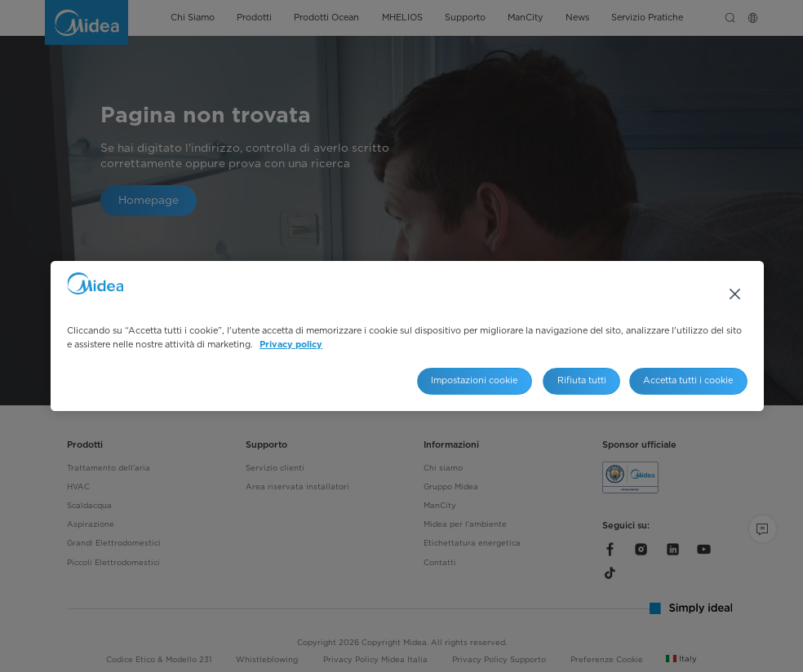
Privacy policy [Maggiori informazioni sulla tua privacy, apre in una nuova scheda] (291, 345)
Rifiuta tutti (582, 380)
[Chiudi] (735, 294)
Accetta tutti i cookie (688, 380)
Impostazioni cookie (474, 380)
